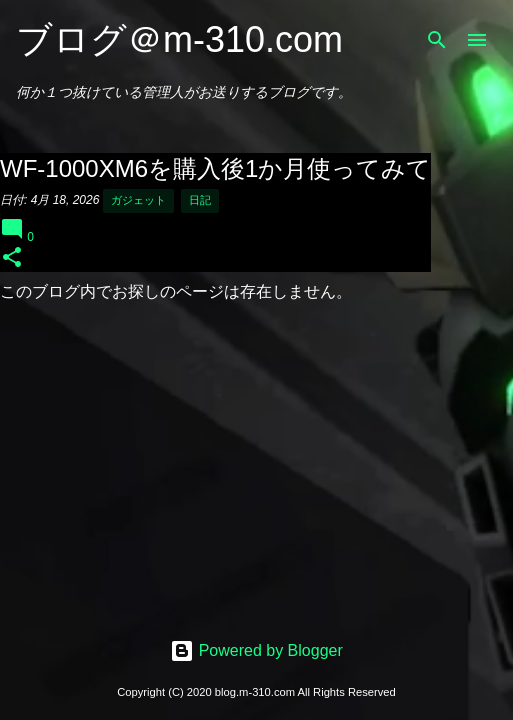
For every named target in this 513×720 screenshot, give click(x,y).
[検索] (437, 40)
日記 (200, 200)
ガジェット (138, 200)
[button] (12, 258)
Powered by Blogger (256, 650)
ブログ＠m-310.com (179, 39)
